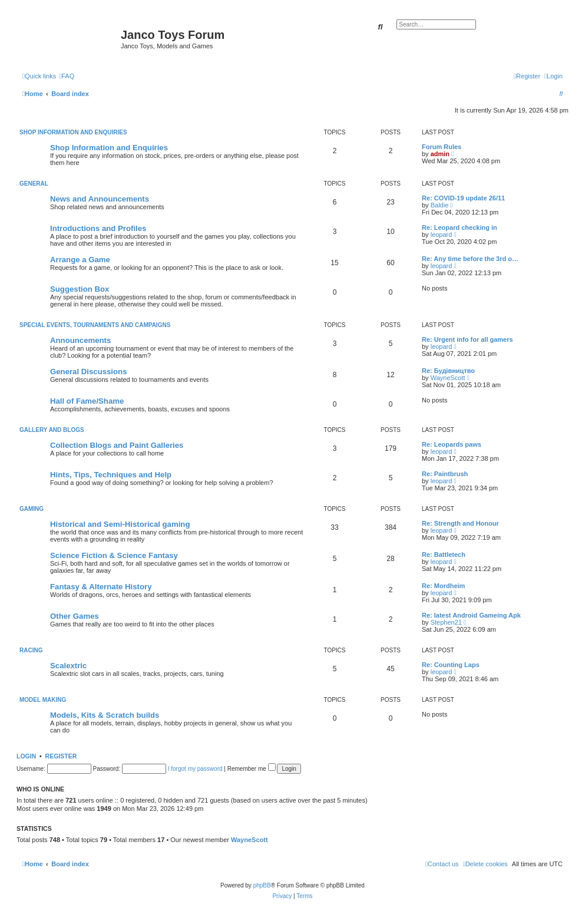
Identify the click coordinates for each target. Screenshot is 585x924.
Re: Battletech (444, 555)
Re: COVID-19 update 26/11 (463, 198)
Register (61, 756)
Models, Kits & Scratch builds (105, 715)
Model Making (43, 700)
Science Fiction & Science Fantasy (114, 555)
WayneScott (448, 378)
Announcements (80, 340)
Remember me (252, 769)
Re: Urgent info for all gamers (467, 339)
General (34, 184)
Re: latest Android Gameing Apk (471, 615)
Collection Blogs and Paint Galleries (117, 445)
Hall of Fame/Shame (87, 401)
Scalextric (68, 666)
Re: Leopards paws (452, 444)
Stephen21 (446, 622)
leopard (442, 235)
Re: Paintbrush (445, 474)
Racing (31, 650)
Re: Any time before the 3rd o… (470, 259)
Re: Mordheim (443, 586)
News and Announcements (100, 199)
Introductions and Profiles (98, 228)
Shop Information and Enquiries (73, 132)
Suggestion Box (80, 289)
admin (440, 154)
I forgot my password (195, 769)
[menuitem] (67, 76)
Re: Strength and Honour (460, 523)
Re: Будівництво (448, 371)
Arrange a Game (80, 260)
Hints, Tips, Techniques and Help (111, 475)
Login (26, 756)
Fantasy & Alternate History (101, 587)
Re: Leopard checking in (460, 227)
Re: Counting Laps (451, 665)
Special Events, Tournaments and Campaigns (95, 325)
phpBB (262, 885)
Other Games (75, 616)
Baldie (440, 205)
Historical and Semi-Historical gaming (120, 524)
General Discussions (88, 372)
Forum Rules (442, 147)
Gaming (32, 509)
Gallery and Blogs (52, 430)
